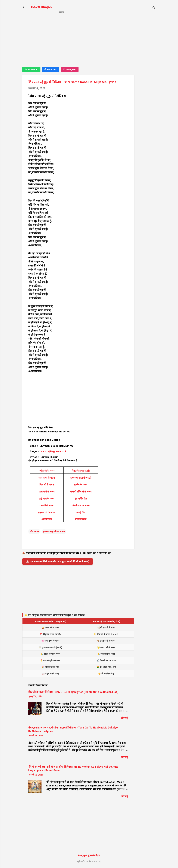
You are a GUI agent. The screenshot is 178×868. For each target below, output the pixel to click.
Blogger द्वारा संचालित (89, 855)
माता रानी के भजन (47, 492)
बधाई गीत (81, 512)
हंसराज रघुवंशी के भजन (54, 531)
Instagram (70, 69)
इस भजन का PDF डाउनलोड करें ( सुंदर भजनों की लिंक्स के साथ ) (58, 561)
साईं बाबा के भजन (47, 499)
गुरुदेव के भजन (81, 485)
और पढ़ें (125, 718)
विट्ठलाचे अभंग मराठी (81, 471)
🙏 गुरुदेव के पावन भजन (50, 654)
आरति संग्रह (47, 519)
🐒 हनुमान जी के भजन (106, 641)
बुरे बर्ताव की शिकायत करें (89, 861)
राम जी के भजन (47, 505)
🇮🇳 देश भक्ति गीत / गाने (106, 667)
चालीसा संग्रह (81, 519)
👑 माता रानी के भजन (106, 647)
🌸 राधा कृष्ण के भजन (50, 641)
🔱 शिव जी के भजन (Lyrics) (106, 634)
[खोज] (154, 8)
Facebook (50, 69)
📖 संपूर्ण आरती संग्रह (50, 674)
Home (62, 12)
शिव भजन (34, 531)
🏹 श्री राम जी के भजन (106, 628)
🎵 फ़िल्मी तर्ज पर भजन (106, 661)
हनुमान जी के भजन (47, 512)
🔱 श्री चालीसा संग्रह (106, 674)
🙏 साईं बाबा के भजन (106, 654)
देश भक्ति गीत (81, 499)
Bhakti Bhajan (41, 7)
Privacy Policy (80, 12)
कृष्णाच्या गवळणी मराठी (81, 478)
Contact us (102, 12)
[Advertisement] (146, 67)
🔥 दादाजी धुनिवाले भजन (50, 661)
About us (120, 12)
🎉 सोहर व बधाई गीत (50, 667)
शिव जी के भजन (47, 485)
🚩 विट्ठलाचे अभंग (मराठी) (50, 634)
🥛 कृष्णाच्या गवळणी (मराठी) (50, 647)
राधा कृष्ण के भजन (47, 478)
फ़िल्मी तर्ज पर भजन (81, 505)
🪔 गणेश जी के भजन (50, 628)
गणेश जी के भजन (47, 471)
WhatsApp (31, 69)
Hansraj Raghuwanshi (53, 451)
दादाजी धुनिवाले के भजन (81, 492)
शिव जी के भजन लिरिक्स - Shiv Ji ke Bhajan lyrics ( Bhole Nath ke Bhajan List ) (73, 692)
